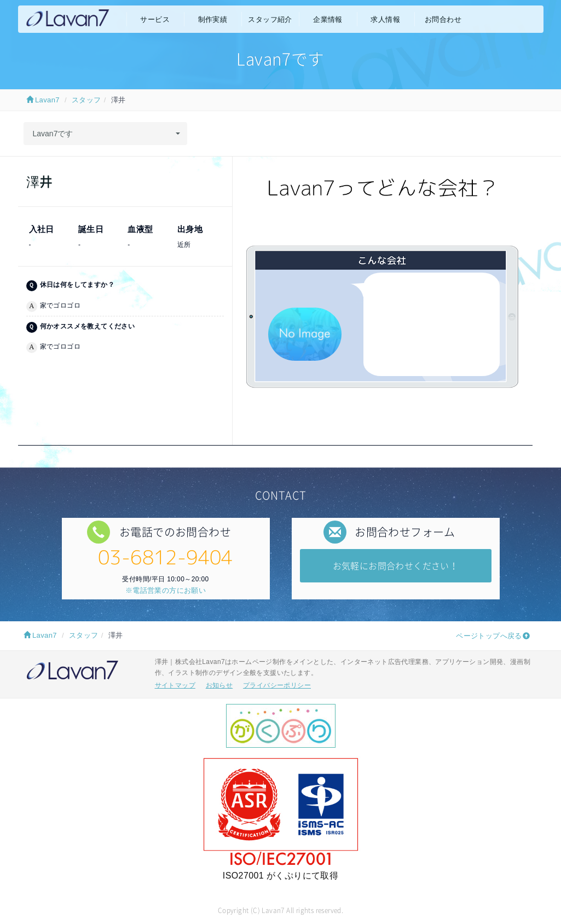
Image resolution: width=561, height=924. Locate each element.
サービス (155, 19)
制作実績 (213, 19)
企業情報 (328, 19)
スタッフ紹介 (270, 19)
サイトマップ (175, 685)
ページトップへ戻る (489, 636)
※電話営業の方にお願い (166, 590)
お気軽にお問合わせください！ (396, 565)
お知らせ (219, 685)
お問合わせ (443, 19)
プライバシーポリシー (277, 685)
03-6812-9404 (166, 557)
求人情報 (385, 19)
